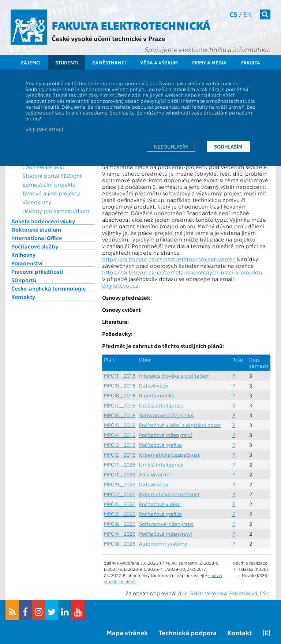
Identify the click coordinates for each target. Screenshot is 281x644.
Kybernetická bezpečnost (169, 455)
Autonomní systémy (163, 544)
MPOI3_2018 (120, 445)
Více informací (44, 129)
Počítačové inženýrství (166, 435)
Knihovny (23, 255)
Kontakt (239, 632)
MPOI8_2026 (120, 544)
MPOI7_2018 (120, 405)
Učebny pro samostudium (56, 211)
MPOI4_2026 (120, 534)
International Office (37, 238)
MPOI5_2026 (120, 504)
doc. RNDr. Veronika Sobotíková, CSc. (224, 593)
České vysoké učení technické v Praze (108, 38)
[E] (266, 632)
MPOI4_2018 (120, 435)
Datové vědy (154, 385)
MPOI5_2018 (120, 425)
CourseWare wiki (43, 167)
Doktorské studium (36, 229)
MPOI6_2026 (120, 524)
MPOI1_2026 (120, 474)
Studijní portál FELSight (52, 176)
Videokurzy (37, 202)
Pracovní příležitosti (37, 272)
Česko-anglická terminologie (49, 288)
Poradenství (27, 263)
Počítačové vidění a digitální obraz (180, 425)
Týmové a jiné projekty (51, 193)
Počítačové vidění (160, 504)
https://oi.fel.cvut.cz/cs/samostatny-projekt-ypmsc (169, 259)
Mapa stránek (127, 632)
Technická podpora (188, 632)
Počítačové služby (35, 246)
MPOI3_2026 (120, 514)
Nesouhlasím (171, 146)
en (248, 14)
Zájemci (31, 62)
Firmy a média (209, 62)
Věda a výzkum (159, 62)
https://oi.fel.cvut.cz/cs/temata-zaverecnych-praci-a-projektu (182, 272)
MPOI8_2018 (120, 395)
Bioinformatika (157, 395)
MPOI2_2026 (120, 494)
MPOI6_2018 (120, 415)
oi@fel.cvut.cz (120, 285)
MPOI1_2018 (120, 376)
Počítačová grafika (160, 445)
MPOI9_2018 (120, 385)
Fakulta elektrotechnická (131, 25)
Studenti (67, 62)
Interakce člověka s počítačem (174, 376)
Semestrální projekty (49, 184)
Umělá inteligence (161, 405)
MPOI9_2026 (120, 484)
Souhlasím (228, 146)
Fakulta (251, 62)
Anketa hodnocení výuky (43, 221)
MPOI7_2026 (120, 465)
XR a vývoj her (155, 474)
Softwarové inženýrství (166, 415)
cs (233, 14)
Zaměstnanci (109, 62)
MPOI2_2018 (120, 455)
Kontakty (23, 297)
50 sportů (24, 280)
